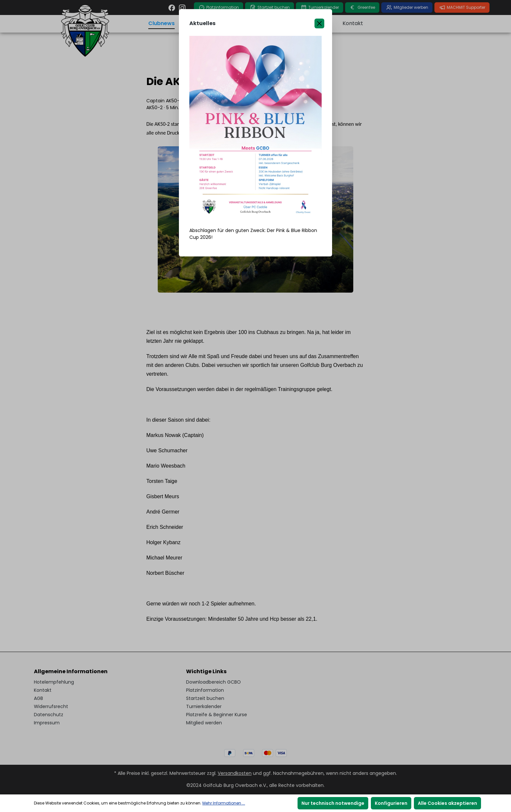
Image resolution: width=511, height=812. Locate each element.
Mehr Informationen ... (224, 803)
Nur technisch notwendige (333, 803)
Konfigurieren (391, 803)
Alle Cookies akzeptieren (447, 803)
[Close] (319, 23)
